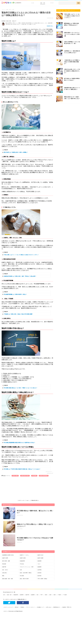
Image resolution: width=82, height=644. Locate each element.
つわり (39, 564)
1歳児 (50, 595)
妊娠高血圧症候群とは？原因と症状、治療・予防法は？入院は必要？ (20, 276)
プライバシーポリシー (30, 607)
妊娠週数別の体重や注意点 (8, 555)
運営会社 (17, 607)
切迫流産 (4, 564)
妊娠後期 (39, 567)
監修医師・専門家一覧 (67, 607)
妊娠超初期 (22, 561)
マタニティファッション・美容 (27, 567)
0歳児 (46, 595)
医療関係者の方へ (57, 607)
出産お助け (5, 573)
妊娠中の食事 (5, 558)
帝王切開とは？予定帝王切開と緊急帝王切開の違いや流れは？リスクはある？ (22, 469)
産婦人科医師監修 (44, 476)
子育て (52, 3)
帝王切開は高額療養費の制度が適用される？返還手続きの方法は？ (19, 443)
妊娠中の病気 (23, 558)
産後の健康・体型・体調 (7, 579)
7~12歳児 (65, 595)
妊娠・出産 (43, 3)
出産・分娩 (15, 476)
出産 (21, 570)
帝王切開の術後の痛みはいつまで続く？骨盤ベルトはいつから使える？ (20, 388)
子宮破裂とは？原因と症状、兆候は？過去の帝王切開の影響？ (18, 314)
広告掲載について (40, 607)
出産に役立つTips (25, 476)
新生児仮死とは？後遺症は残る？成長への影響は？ (16, 152)
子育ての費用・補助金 (42, 579)
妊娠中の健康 (40, 558)
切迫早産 (39, 576)
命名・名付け (5, 570)
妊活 (33, 3)
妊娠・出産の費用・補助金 (26, 573)
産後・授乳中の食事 (24, 579)
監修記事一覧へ (50, 26)
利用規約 (22, 607)
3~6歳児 (59, 595)
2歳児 (55, 595)
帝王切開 (34, 476)
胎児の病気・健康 (6, 561)
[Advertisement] (14, 488)
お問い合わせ (49, 607)
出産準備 (39, 570)
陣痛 (3, 576)
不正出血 (22, 564)
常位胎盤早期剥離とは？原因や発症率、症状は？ (15, 294)
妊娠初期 (39, 561)
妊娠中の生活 (40, 555)
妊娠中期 (4, 567)
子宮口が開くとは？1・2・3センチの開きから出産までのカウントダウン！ (21, 255)
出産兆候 (39, 573)
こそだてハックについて (8, 607)
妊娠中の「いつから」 (25, 555)
